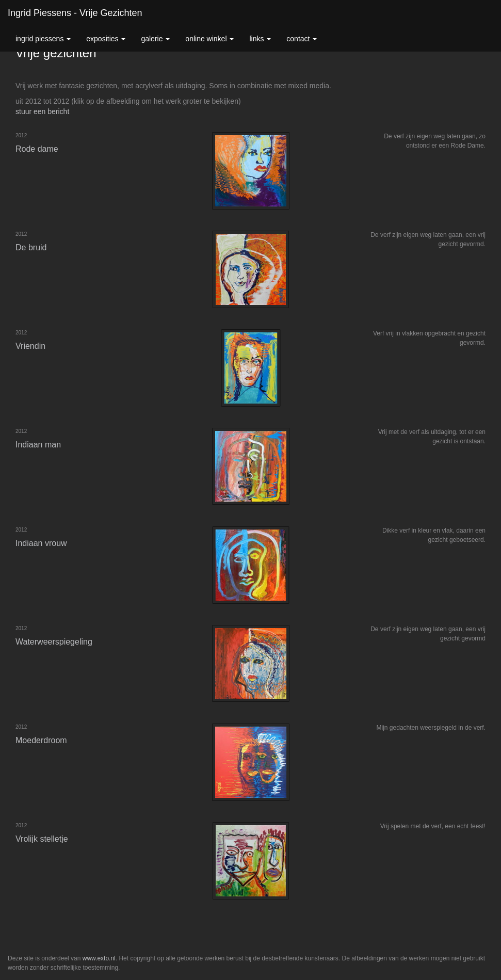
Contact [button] (302, 39)
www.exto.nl (99, 958)
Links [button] (260, 39)
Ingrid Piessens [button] (43, 39)
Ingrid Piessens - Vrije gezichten (75, 13)
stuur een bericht (42, 111)
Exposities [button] (106, 39)
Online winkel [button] (209, 39)
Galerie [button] (155, 39)
